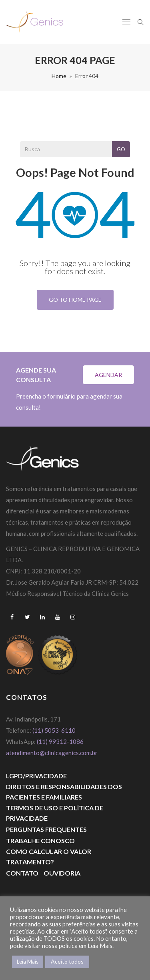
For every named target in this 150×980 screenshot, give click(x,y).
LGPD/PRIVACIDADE (36, 776)
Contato (22, 873)
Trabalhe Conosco (40, 841)
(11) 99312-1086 (61, 742)
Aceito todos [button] (67, 961)
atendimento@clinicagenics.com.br (52, 753)
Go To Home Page (75, 300)
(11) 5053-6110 (54, 730)
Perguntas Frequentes (46, 829)
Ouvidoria (62, 873)
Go (121, 149)
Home (59, 76)
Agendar (108, 375)
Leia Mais (28, 962)
